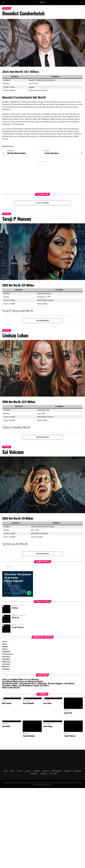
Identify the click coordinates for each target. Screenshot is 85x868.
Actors (5, 642)
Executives (6, 657)
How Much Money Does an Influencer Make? (23, 681)
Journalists (6, 664)
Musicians (6, 667)
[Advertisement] (43, 177)
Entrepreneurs (8, 654)
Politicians (6, 669)
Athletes (5, 647)
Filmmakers (6, 659)
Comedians (6, 652)
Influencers (6, 662)
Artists (5, 644)
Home (6, 761)
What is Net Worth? (11, 688)
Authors (5, 649)
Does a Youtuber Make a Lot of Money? (21, 679)
